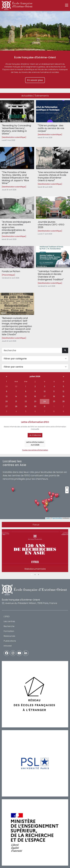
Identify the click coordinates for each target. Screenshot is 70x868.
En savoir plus (35, 80)
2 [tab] (35, 575)
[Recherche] (32, 350)
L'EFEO (7, 616)
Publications (10, 641)
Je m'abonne (35, 435)
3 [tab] (38, 575)
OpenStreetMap (57, 518)
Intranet (8, 646)
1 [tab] (32, 575)
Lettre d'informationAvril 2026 (35, 444)
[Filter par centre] (35, 367)
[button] (47, 504)
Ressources (9, 636)
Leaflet (48, 518)
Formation (9, 631)
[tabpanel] (35, 551)
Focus (36, 525)
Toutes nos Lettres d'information (35, 450)
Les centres (9, 621)
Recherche (9, 626)
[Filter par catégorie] (35, 359)
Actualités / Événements (35, 96)
